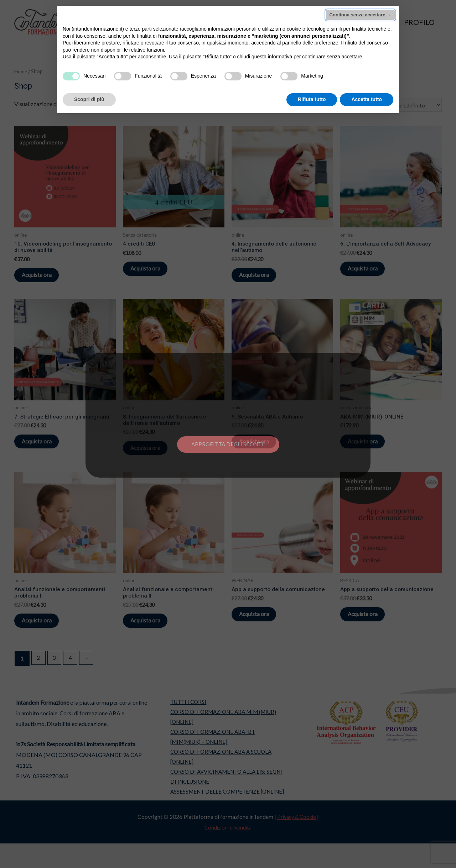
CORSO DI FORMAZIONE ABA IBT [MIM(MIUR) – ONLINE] (211, 758)
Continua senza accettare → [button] (360, 15)
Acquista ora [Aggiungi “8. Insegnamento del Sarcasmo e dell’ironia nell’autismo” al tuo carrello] (153, 457)
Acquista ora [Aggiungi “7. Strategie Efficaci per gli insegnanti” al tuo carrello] (44, 451)
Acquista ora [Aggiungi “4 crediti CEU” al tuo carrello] (153, 272)
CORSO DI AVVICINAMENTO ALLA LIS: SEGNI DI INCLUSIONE (225, 800)
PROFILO (419, 22)
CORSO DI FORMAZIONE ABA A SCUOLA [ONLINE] (220, 779)
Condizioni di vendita (228, 852)
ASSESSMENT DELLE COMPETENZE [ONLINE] (226, 816)
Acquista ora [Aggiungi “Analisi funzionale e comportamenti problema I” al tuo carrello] (44, 636)
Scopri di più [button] (89, 99)
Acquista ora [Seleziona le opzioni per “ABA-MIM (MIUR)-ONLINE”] (370, 451)
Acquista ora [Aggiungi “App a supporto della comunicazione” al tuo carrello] (261, 629)
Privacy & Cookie (297, 841)
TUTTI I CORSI (185, 721)
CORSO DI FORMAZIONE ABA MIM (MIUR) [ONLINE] (222, 737)
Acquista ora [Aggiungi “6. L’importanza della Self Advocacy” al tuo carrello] (370, 272)
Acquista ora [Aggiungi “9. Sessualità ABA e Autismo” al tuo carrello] (261, 451)
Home (21, 71)
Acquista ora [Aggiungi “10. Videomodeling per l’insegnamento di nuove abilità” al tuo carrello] (44, 279)
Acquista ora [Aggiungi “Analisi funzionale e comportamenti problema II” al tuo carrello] (153, 636)
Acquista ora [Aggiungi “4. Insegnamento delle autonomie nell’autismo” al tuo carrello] (261, 279)
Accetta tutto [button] (367, 99)
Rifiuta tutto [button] (312, 99)
